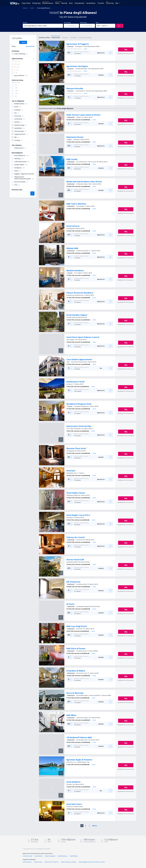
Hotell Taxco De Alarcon (52, 862)
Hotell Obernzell (27, 856)
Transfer (101, 3)
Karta (23, 42)
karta (85, 49)
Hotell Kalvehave (63, 856)
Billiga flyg (36, 3)
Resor (57, 3)
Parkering (110, 3)
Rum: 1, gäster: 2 (102, 26)
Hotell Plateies (74, 856)
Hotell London (38, 862)
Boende (64, 3)
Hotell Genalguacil (50, 856)
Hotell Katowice (27, 862)
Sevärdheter (91, 3)
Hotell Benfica (39, 856)
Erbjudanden (80, 3)
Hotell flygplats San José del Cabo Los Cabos (92, 862)
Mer (117, 3)
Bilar (71, 3)
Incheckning (67, 23)
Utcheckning (83, 23)
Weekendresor (48, 3)
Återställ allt (30, 46)
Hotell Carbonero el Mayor (69, 862)
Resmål (25, 23)
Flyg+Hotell (26, 3)
